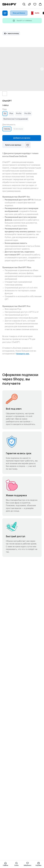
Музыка (5, 738)
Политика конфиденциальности (15, 833)
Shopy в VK (7, 794)
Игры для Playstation (10, 750)
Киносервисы (7, 741)
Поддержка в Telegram (11, 804)
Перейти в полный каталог (12, 768)
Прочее (5, 765)
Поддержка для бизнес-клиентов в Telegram (19, 813)
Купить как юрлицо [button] (13, 145)
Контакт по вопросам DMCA (13, 816)
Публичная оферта (10, 826)
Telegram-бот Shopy (10, 784)
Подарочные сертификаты (13, 778)
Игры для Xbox (8, 747)
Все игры (6, 744)
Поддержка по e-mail (10, 807)
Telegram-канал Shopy (11, 787)
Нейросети (7, 762)
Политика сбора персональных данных (17, 829)
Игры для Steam (9, 753)
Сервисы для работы (10, 759)
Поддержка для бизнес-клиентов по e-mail (19, 810)
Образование (8, 756)
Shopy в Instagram (9, 791)
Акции (5, 781)
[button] (30, 4)
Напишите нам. (23, 354)
